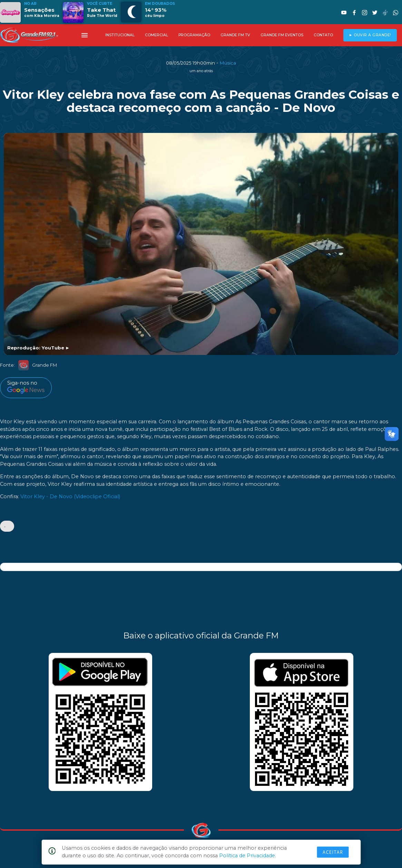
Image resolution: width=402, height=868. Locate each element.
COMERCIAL (156, 35)
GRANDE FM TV (235, 35)
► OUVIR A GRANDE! (370, 35)
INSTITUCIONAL (120, 35)
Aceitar (333, 852)
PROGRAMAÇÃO (194, 35)
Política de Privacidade (247, 856)
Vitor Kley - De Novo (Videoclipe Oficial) (70, 497)
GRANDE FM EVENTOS (282, 35)
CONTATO (323, 35)
